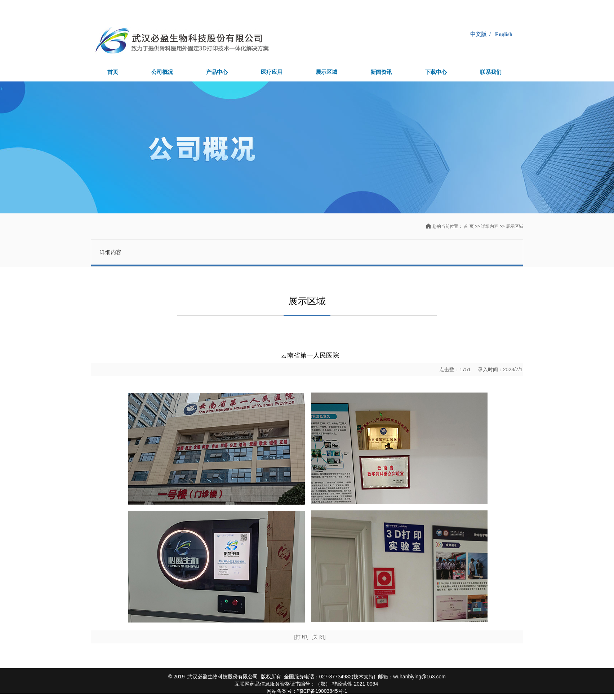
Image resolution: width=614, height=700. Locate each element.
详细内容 (490, 226)
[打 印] (301, 637)
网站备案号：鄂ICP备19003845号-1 (307, 691)
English (504, 34)
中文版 (478, 34)
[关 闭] (319, 637)
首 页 (469, 226)
